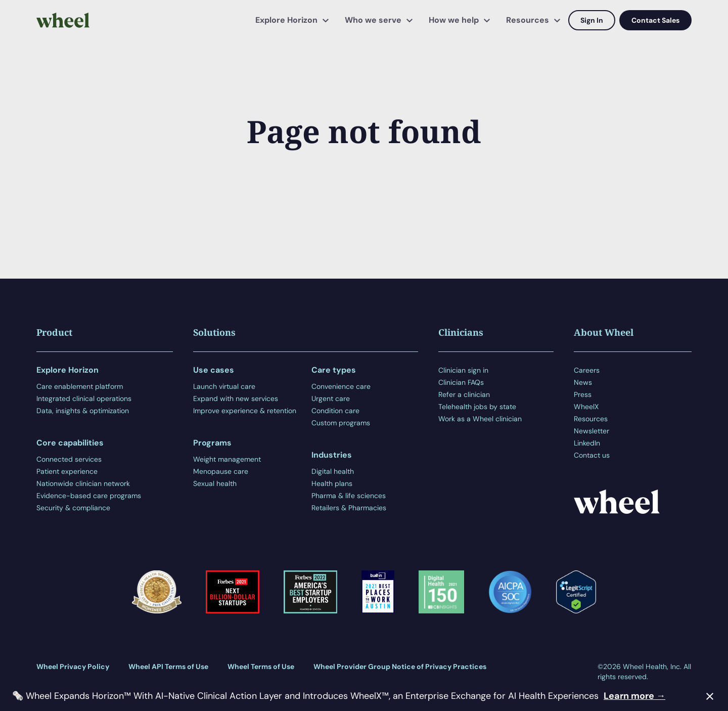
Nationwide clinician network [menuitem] (83, 483)
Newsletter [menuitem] (591, 431)
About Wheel (604, 332)
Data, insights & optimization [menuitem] (83, 411)
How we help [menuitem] (454, 20)
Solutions (214, 332)
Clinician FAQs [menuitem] (461, 382)
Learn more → (634, 696)
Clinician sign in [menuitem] (463, 370)
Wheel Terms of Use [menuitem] (261, 666)
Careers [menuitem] (587, 370)
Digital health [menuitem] (333, 471)
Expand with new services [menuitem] (236, 398)
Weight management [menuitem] (227, 459)
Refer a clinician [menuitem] (464, 394)
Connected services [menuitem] (69, 459)
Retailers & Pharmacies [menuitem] (349, 508)
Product (54, 332)
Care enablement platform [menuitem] (80, 386)
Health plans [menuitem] (332, 483)
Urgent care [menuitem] (331, 398)
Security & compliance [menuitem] (73, 508)
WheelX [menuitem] (586, 407)
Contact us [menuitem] (592, 455)
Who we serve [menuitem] (373, 20)
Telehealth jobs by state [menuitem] (477, 407)
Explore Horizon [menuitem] (286, 20)
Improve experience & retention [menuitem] (245, 411)
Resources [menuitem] (528, 20)
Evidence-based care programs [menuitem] (89, 496)
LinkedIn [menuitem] (587, 443)
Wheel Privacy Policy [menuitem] (73, 666)
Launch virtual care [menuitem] (224, 386)
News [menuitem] (583, 382)
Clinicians (461, 332)
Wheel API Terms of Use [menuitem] (168, 666)
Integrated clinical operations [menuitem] (84, 398)
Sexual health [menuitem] (215, 483)
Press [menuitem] (583, 394)
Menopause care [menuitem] (221, 471)
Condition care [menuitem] (335, 411)
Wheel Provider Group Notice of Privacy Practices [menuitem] (400, 666)
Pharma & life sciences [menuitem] (349, 496)
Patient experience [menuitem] (67, 471)
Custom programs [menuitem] (341, 423)
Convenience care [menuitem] (341, 386)
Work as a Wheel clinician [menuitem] (480, 419)
